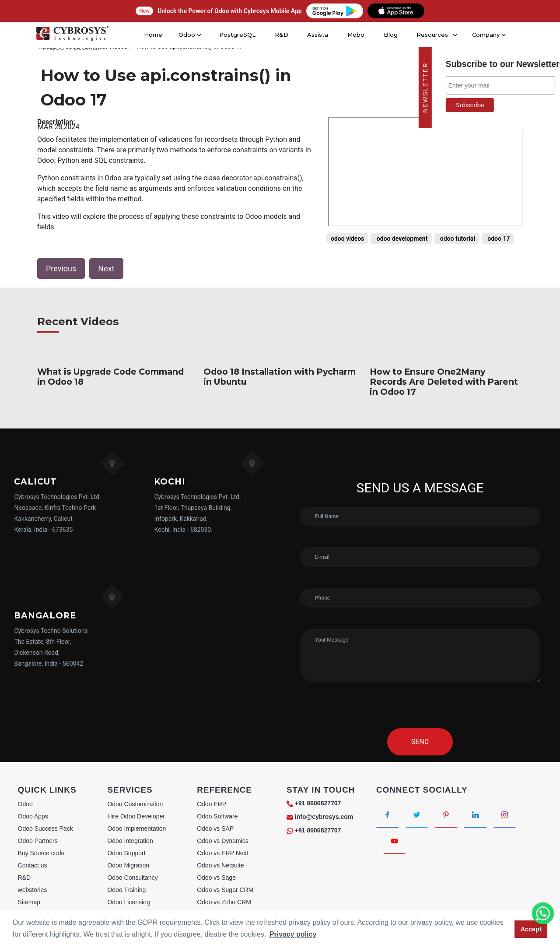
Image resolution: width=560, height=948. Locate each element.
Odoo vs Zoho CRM (224, 902)
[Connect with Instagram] (505, 815)
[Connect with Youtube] (394, 841)
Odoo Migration (128, 865)
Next (106, 269)
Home (156, 35)
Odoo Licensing (128, 902)
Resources (430, 35)
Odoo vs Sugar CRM (225, 890)
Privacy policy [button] (293, 934)
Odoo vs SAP (215, 829)
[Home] (72, 35)
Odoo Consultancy (132, 878)
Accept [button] (531, 929)
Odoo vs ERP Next (222, 853)
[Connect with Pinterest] (446, 815)
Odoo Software (217, 816)
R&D (281, 35)
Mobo (355, 35)
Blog (389, 35)
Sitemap (29, 902)
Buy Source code (41, 853)
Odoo (25, 804)
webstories (33, 890)
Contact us (33, 865)
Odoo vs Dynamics (222, 841)
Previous (61, 269)
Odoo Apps (33, 816)
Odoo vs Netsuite (220, 865)
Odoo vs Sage (216, 878)
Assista (317, 35)
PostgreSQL (238, 35)
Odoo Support (126, 853)
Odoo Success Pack (45, 829)
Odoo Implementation (136, 829)
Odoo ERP (212, 804)
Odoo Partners (38, 841)
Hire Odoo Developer (136, 816)
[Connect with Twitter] (417, 815)
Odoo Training (126, 890)
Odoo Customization (135, 804)
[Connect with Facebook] (387, 815)
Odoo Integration (130, 841)
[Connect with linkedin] (475, 815)
